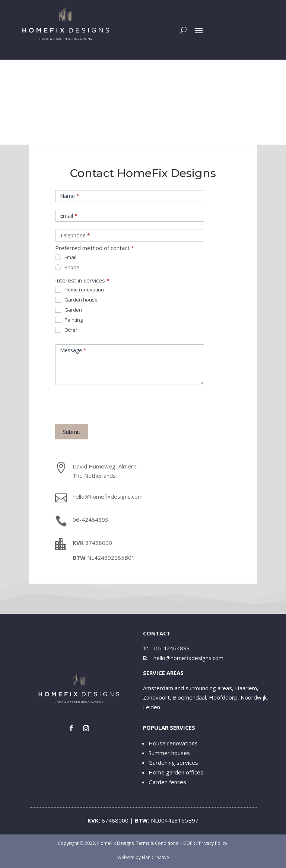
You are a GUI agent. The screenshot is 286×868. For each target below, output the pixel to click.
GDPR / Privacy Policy (205, 843)
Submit (72, 432)
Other (66, 330)
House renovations (173, 743)
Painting (69, 320)
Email (66, 257)
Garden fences (167, 782)
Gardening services (173, 763)
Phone (67, 267)
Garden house (76, 300)
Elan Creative (155, 857)
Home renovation (80, 290)
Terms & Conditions (157, 843)
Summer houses (169, 753)
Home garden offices (176, 772)
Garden (69, 310)
